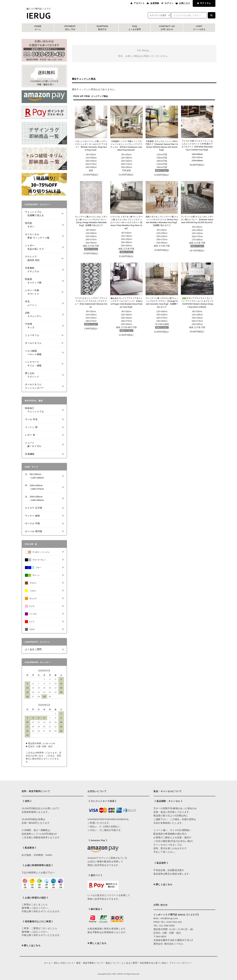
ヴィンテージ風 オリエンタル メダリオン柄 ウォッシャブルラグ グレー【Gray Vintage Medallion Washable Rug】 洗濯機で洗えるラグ (91, 221)
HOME (38, 28)
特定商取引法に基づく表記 (153, 963)
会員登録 (155, 3)
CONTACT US (167, 28)
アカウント (139, 3)
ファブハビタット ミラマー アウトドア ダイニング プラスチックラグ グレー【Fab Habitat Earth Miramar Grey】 (91, 303)
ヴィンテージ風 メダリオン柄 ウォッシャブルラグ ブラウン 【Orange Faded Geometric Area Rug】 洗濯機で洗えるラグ (162, 303)
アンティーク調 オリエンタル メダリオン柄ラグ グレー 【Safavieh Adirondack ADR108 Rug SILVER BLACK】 (197, 220)
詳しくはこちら (32, 945)
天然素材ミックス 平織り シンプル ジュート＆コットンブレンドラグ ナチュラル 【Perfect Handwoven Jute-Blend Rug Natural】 (126, 146)
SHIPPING (102, 28)
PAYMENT (70, 28)
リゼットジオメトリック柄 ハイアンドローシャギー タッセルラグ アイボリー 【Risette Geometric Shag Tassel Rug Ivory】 (91, 146)
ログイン (169, 3)
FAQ (135, 28)
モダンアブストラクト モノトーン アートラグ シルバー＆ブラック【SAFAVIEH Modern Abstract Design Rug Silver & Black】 (197, 303)
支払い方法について (64, 963)
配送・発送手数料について (90, 963)
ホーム (47, 963)
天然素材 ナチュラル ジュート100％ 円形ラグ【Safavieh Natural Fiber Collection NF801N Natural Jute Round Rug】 (162, 146)
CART (199, 28)
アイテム (203, 3)
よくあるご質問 (129, 963)
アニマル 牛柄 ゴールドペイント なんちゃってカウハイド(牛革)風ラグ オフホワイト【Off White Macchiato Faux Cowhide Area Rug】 (197, 145)
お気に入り (185, 3)
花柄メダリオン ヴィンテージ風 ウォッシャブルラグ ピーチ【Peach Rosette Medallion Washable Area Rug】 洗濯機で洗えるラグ (162, 221)
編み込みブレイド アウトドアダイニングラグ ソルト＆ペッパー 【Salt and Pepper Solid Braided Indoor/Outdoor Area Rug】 (127, 303)
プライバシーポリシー (180, 963)
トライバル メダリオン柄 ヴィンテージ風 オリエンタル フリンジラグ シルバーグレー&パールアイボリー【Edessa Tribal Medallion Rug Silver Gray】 (126, 223)
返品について (112, 963)
